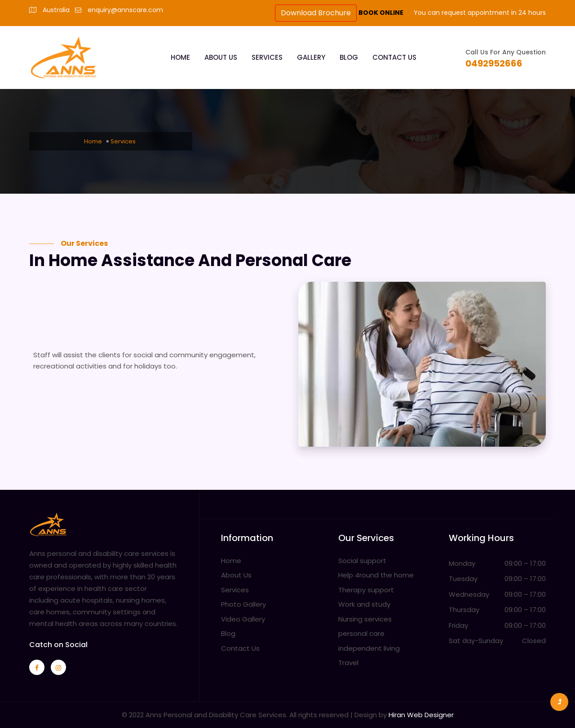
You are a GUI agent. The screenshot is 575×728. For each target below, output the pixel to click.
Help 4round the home (376, 575)
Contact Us (394, 57)
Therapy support (366, 590)
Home (180, 57)
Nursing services (365, 619)
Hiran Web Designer (421, 715)
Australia (56, 10)
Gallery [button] (311, 57)
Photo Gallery (243, 604)
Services (267, 57)
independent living (369, 648)
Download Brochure (316, 13)
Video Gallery (243, 619)
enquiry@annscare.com (125, 10)
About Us (221, 57)
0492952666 (494, 63)
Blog (349, 57)
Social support (362, 561)
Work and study (364, 604)
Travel (348, 663)
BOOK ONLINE (382, 13)
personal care (361, 633)
